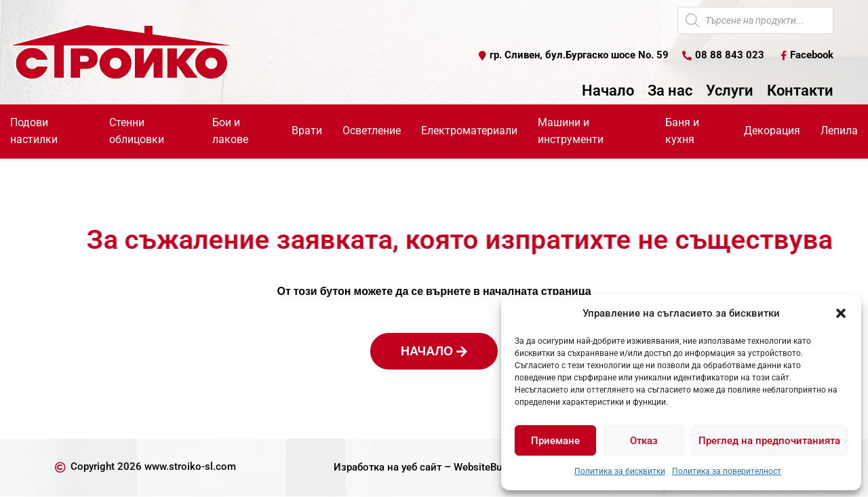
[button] (841, 313)
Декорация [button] (772, 131)
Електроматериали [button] (469, 131)
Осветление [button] (372, 131)
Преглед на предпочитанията (769, 441)
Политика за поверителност (727, 471)
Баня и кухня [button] (682, 132)
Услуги (730, 92)
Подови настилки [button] (34, 132)
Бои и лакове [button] (230, 132)
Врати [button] (307, 131)
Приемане (555, 441)
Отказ (644, 441)
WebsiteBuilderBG (498, 468)
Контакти (800, 92)
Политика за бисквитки (620, 471)
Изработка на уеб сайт (383, 468)
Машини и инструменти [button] (571, 132)
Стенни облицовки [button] (137, 132)
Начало (608, 92)
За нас (670, 92)
